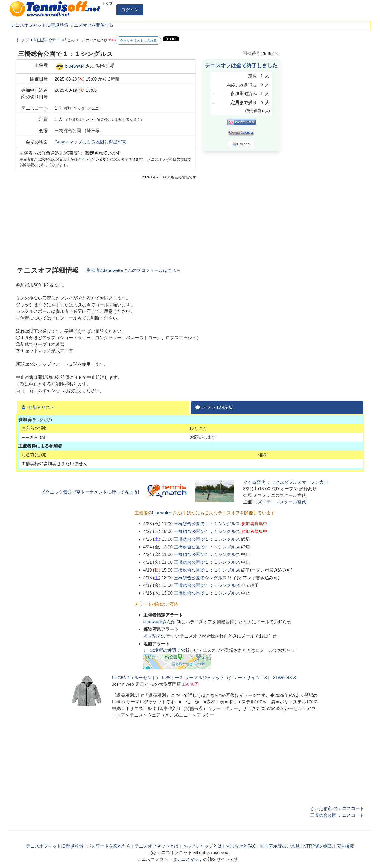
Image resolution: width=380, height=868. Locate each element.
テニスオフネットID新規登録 (40, 25)
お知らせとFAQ (241, 846)
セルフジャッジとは (202, 846)
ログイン (130, 10)
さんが (160, 622)
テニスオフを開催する (92, 25)
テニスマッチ (190, 859)
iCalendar (241, 144)
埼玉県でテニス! (50, 40)
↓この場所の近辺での (164, 650)
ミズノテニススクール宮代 (280, 502)
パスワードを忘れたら (109, 846)
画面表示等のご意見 (280, 846)
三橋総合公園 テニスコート (337, 815)
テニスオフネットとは (157, 846)
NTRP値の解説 (318, 846)
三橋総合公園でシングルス (200, 578)
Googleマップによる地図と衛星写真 (90, 142)
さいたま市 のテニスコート (337, 809)
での (155, 636)
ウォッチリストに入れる (138, 41)
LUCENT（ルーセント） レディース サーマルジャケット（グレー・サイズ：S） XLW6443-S (204, 678)
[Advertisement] (325, 114)
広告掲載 (345, 846)
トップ (107, 3)
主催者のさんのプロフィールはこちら (134, 270)
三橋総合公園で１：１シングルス (207, 524)
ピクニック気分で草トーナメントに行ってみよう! (90, 492)
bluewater (75, 66)
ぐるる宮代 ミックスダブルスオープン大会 (286, 482)
